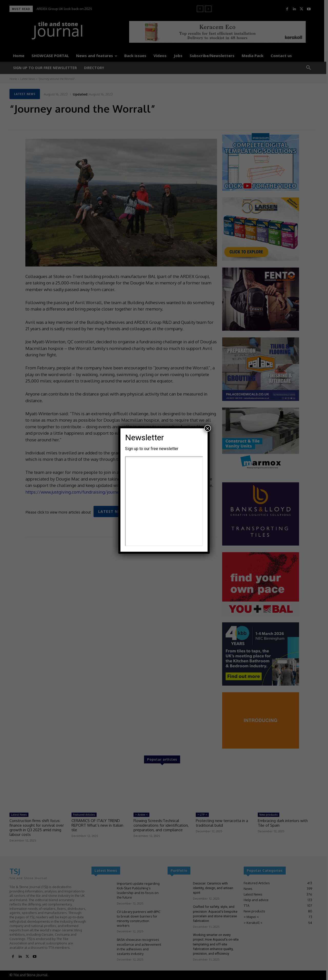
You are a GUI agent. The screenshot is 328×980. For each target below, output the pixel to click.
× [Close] (208, 428)
